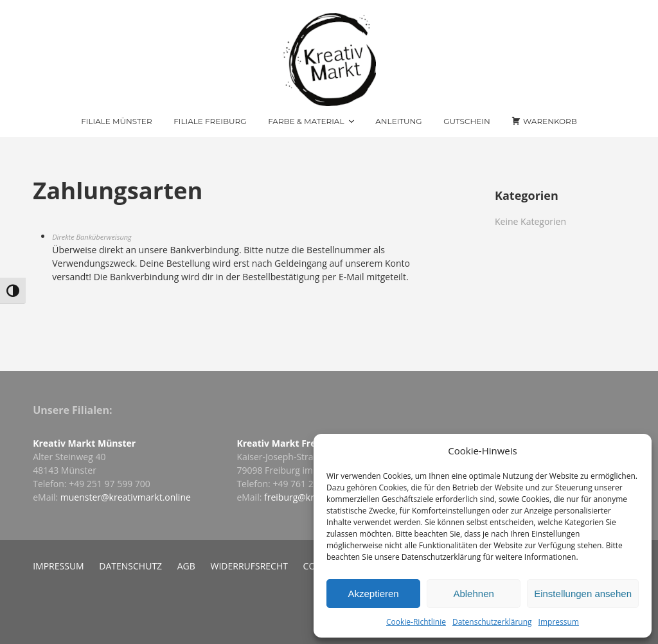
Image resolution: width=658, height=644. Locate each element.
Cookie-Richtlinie (416, 622)
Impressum (559, 622)
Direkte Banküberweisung (92, 237)
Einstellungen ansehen (583, 594)
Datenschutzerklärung (492, 622)
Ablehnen (473, 594)
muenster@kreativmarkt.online (126, 497)
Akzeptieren (373, 594)
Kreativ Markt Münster (84, 443)
